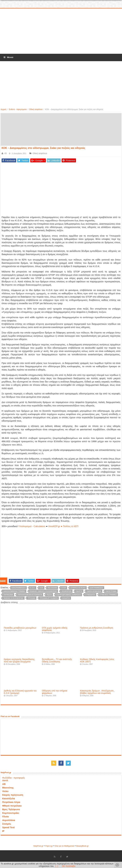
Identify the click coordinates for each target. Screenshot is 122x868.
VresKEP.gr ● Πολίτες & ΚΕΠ (63, 526)
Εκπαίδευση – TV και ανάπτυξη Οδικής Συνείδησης (57, 661)
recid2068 (52, 588)
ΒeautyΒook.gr (83, 846)
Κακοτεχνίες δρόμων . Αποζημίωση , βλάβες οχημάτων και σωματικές (97, 692)
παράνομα (8, 595)
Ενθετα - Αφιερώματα (18, 109)
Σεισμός (7, 824)
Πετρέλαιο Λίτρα (11, 802)
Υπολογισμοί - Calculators (32, 526)
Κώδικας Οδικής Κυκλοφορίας (43, 591)
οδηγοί (79, 591)
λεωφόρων (66, 591)
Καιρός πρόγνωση (13, 795)
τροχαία (32, 598)
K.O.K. (33, 588)
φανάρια (66, 598)
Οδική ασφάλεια (36, 109)
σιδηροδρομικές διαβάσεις (69, 595)
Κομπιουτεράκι (11, 813)
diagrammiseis (19, 588)
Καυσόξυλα (9, 798)
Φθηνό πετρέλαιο (12, 806)
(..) (57, 866)
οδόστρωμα (111, 591)
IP (3, 831)
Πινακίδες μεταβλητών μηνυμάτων (20, 628)
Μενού (8, 57)
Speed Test (8, 827)
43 (6, 153)
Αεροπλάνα (9, 820)
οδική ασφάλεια (94, 591)
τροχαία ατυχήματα (49, 598)
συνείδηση (90, 595)
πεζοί (49, 595)
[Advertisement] (61, 31)
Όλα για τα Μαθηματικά (65, 846)
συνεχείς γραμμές (108, 595)
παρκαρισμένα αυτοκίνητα (30, 595)
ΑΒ (4, 784)
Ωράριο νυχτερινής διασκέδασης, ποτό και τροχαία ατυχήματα (19, 661)
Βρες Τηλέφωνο (11, 809)
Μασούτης (8, 788)
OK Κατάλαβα (69, 866)
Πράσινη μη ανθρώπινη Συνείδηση (97, 628)
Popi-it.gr (49, 846)
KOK (41, 588)
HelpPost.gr (38, 846)
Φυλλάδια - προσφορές (14, 778)
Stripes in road (78, 588)
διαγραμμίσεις (97, 588)
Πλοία (6, 817)
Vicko (5, 791)
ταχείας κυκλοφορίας (13, 598)
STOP (64, 588)
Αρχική (3, 109)
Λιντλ (5, 780)
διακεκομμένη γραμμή (14, 591)
